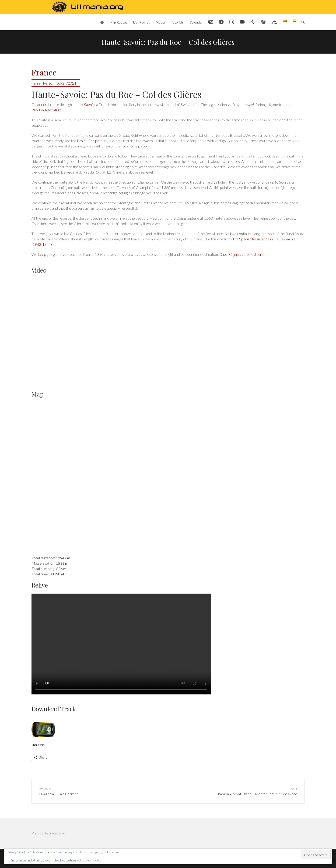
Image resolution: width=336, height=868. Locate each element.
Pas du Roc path (89, 141)
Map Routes (119, 22)
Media (160, 22)
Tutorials (177, 22)
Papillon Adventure (47, 110)
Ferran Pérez (42, 83)
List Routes (142, 22)
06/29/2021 (66, 83)
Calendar (196, 22)
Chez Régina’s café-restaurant (243, 254)
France (44, 73)
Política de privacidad (48, 833)
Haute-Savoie (84, 104)
